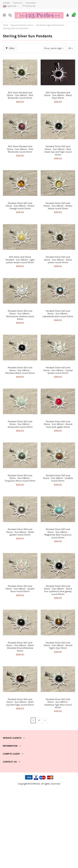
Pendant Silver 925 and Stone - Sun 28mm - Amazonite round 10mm (20, 424)
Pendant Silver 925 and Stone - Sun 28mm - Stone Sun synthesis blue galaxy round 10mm (58, 590)
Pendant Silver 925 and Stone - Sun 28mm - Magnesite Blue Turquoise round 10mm (58, 533)
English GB (11, 6)
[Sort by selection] (54, 48)
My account (31, 3)
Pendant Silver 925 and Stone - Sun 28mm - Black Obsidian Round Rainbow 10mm (20, 647)
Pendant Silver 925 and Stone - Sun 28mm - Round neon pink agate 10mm (58, 424)
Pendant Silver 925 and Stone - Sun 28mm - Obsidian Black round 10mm (20, 370)
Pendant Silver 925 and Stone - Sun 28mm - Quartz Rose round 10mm (20, 589)
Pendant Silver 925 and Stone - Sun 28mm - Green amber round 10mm (58, 260)
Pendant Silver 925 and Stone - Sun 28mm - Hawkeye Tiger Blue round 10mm (58, 703)
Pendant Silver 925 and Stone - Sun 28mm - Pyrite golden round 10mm (20, 532)
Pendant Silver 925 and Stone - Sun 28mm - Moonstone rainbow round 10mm (20, 315)
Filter (10, 48)
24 (71, 48)
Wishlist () (29, 6)
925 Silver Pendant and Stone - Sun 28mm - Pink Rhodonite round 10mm (20, 95)
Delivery (7, 3)
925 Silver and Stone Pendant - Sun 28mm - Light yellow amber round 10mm (20, 260)
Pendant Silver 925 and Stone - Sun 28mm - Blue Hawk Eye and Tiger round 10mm (58, 150)
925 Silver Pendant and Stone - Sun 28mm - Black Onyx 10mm (58, 95)
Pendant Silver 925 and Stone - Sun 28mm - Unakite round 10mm (58, 478)
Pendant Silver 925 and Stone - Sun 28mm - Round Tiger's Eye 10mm (58, 645)
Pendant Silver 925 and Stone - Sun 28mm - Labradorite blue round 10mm (58, 314)
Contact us (18, 3)
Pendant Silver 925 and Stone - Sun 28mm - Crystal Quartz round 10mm (58, 370)
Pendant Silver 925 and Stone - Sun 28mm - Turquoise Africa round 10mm (20, 478)
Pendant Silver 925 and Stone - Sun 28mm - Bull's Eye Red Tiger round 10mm (20, 702)
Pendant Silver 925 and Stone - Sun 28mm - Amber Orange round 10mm (20, 206)
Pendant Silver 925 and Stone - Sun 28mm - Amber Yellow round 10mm (58, 206)
